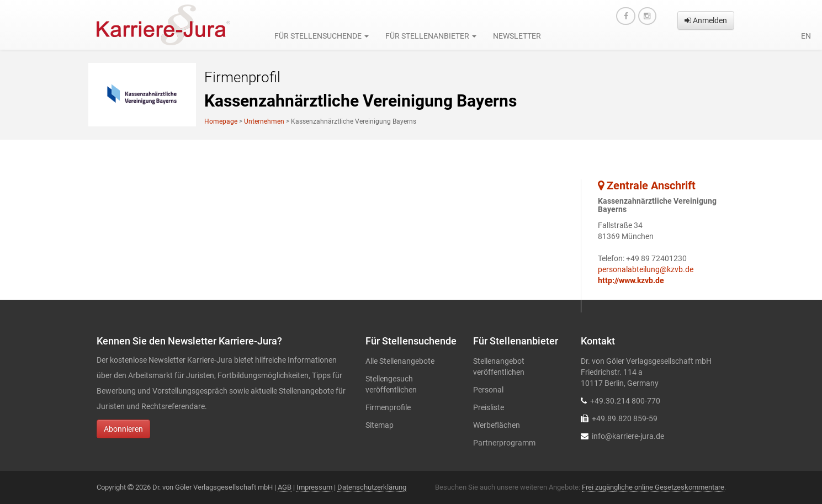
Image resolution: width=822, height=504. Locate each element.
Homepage (221, 121)
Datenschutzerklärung (372, 487)
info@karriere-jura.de (628, 436)
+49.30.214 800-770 (625, 401)
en (806, 36)
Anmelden (706, 20)
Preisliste (489, 407)
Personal (488, 390)
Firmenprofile (388, 407)
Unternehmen (264, 121)
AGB (285, 487)
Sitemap (380, 425)
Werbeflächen (497, 425)
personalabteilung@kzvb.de (646, 269)
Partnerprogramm (504, 443)
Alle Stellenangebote (400, 361)
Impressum (314, 487)
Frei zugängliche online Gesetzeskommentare (653, 487)
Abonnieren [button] (123, 429)
